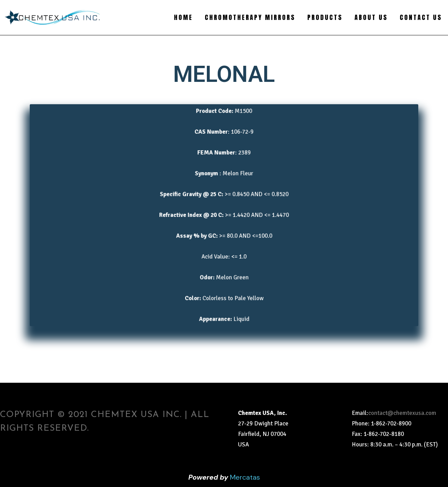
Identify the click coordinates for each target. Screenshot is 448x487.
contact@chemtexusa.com (402, 413)
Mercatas (245, 477)
